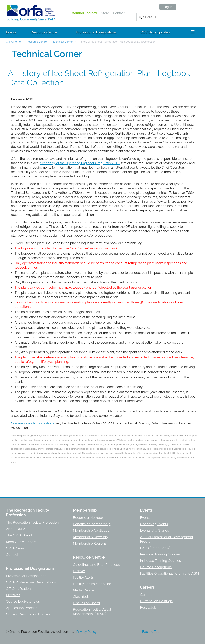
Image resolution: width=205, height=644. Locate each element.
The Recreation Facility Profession (32, 522)
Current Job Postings (156, 601)
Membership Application (92, 530)
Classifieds (81, 597)
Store (105, 13)
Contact (119, 13)
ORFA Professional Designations (31, 582)
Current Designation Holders (28, 614)
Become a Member (88, 518)
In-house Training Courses (160, 561)
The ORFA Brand (19, 535)
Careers (146, 595)
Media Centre (84, 590)
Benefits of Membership (92, 524)
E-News (79, 571)
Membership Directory (91, 537)
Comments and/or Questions (33, 423)
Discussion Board (87, 603)
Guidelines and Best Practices (96, 565)
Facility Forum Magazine (92, 584)
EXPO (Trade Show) (155, 548)
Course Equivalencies (23, 601)
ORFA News (15, 548)
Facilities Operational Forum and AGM (169, 573)
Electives (13, 595)
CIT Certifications (19, 589)
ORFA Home (13, 42)
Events (145, 518)
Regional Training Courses (160, 554)
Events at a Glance (154, 530)
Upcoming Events (154, 524)
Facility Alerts (83, 577)
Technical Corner (63, 42)
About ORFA (16, 529)
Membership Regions (90, 543)
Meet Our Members (21, 542)
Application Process (22, 608)
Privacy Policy (86, 632)
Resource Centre (37, 42)
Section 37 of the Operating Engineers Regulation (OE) (80, 163)
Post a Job (148, 607)
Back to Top (151, 632)
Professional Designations (26, 576)
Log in (168, 7)
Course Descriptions (156, 567)
